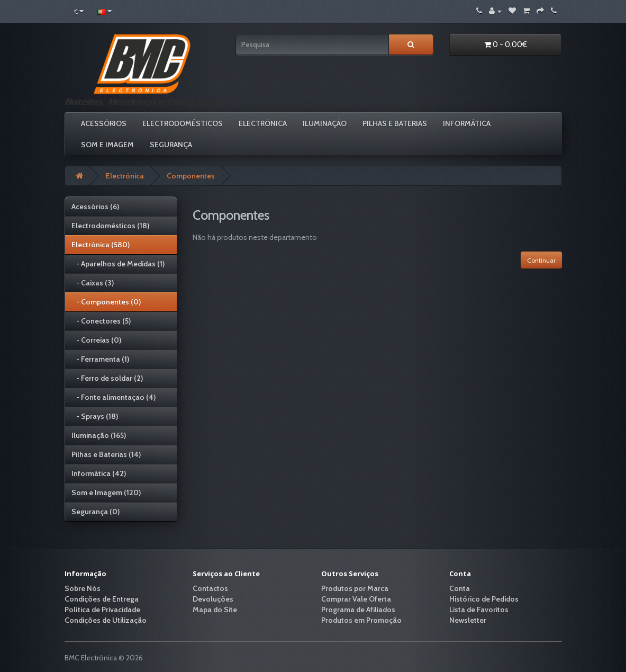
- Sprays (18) (95, 416)
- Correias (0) (96, 340)
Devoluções (213, 599)
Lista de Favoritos (479, 610)
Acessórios (104, 123)
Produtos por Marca (355, 588)
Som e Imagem (107, 145)
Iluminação (325, 123)
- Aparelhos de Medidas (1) (118, 264)
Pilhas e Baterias (395, 123)
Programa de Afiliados (358, 610)
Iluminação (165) (99, 435)
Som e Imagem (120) (106, 492)
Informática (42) (99, 473)
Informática (467, 123)
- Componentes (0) (106, 302)
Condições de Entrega (102, 599)
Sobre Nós (83, 588)
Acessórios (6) (95, 207)
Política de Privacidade (102, 610)
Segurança (171, 145)
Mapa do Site (215, 610)
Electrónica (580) (101, 245)
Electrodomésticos (183, 123)
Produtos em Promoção (361, 620)
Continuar (541, 260)
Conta (460, 588)
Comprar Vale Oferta (356, 599)
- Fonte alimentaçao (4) (114, 397)
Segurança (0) (96, 512)
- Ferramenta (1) (100, 359)
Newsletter (468, 620)
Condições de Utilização (106, 620)
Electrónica (263, 123)
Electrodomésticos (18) (110, 226)
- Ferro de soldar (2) (107, 378)
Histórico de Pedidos (484, 599)
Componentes (191, 176)
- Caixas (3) (93, 283)
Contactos (210, 588)
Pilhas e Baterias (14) (106, 454)
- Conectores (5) (101, 321)
